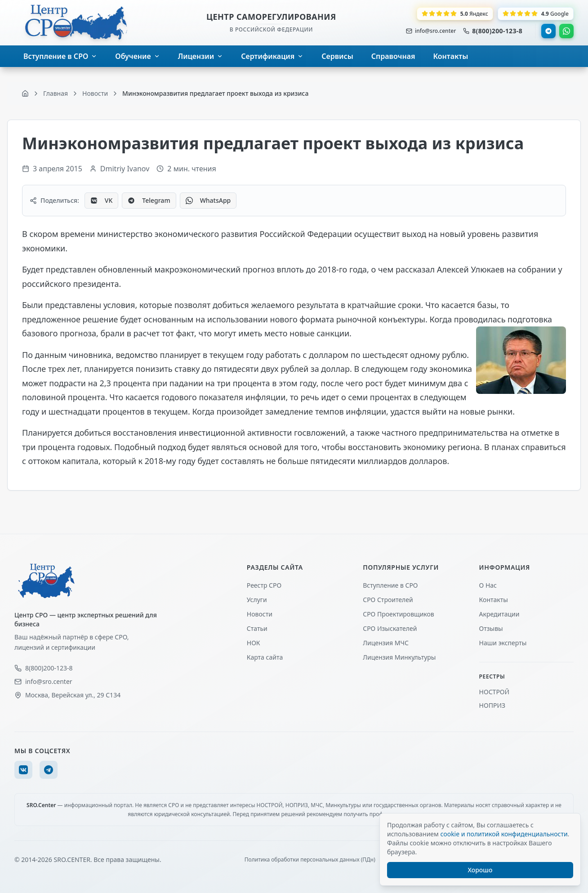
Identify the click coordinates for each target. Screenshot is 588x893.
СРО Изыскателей (390, 628)
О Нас (488, 585)
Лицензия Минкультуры (399, 657)
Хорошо (480, 870)
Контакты (494, 600)
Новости (260, 614)
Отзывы (491, 628)
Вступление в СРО (390, 585)
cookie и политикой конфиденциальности (504, 834)
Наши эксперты (503, 643)
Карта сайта (265, 657)
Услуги (257, 600)
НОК (254, 643)
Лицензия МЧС (386, 643)
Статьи (257, 628)
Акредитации (499, 614)
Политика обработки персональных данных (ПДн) (310, 860)
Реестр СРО (264, 585)
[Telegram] (49, 770)
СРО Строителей (388, 600)
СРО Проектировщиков (399, 614)
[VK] (23, 770)
